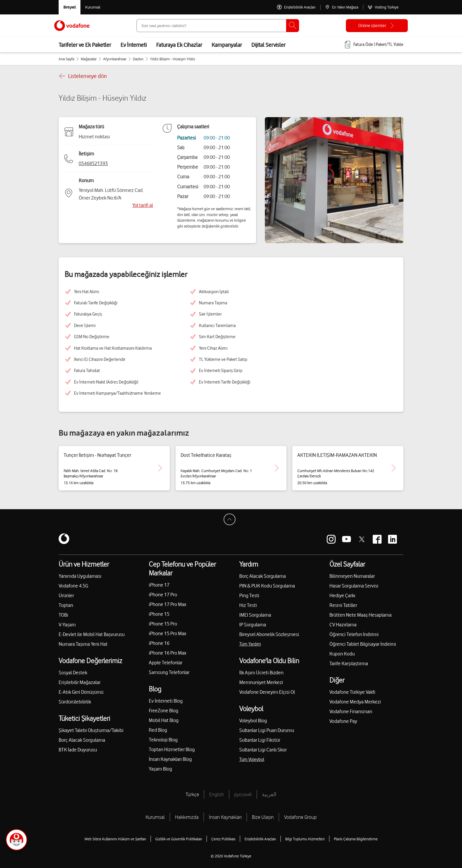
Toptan (66, 605)
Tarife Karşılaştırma (349, 663)
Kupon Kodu (342, 654)
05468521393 (93, 163)
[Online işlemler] (377, 26)
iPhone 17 (159, 585)
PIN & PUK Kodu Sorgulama (267, 586)
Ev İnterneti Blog (166, 701)
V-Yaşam (67, 625)
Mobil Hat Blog (164, 720)
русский (243, 794)
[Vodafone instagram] (331, 539)
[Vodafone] (64, 539)
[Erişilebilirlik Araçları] (296, 7)
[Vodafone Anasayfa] (72, 26)
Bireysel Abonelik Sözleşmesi (269, 634)
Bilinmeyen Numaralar (352, 576)
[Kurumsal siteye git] (93, 7)
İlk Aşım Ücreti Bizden (261, 673)
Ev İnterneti (134, 45)
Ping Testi (249, 595)
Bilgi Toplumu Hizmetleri (305, 839)
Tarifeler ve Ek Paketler (85, 45)
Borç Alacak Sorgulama (82, 740)
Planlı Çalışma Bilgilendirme (356, 839)
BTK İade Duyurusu (78, 750)
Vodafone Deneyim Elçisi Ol (267, 692)
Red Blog (158, 730)
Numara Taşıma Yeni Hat (83, 644)
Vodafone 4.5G (73, 586)
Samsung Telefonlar (169, 672)
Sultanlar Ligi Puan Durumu (267, 730)
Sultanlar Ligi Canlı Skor (263, 750)
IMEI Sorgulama (255, 615)
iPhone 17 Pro (163, 595)
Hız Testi (248, 605)
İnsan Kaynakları (225, 817)
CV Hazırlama (343, 625)
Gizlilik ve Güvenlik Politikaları (179, 839)
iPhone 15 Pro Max (168, 633)
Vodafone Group (300, 817)
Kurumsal (155, 817)
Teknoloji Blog (163, 740)
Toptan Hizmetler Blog (172, 749)
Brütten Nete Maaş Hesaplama (360, 615)
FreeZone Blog (164, 711)
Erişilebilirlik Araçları (260, 839)
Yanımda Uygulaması (80, 576)
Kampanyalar (227, 45)
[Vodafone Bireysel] (70, 7)
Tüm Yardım (250, 644)
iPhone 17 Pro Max (168, 604)
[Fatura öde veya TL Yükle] (374, 45)
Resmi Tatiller (343, 605)
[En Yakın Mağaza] (342, 7)
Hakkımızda (187, 817)
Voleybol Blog (253, 721)
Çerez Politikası (223, 839)
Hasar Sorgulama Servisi (354, 586)
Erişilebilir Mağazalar (80, 682)
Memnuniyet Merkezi (261, 682)
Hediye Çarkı (342, 595)
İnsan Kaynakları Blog (170, 759)
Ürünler (66, 595)
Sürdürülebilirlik (75, 702)
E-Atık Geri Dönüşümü (81, 692)
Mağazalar (89, 59)
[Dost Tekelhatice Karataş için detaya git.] (277, 468)
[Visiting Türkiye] (383, 7)
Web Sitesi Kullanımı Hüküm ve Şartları (115, 839)
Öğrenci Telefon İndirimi (354, 634)
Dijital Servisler (268, 45)
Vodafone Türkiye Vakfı (352, 692)
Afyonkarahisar (115, 59)
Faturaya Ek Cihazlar (179, 45)
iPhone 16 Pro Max (168, 653)
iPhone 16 (159, 643)
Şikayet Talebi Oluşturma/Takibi (91, 730)
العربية (269, 794)
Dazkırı (138, 59)
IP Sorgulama (253, 625)
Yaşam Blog (160, 769)
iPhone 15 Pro (163, 624)
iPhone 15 (159, 614)
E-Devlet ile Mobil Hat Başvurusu (92, 634)
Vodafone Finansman (351, 711)
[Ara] (293, 26)
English (217, 794)
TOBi (63, 615)
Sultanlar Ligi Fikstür (260, 740)
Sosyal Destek (73, 673)
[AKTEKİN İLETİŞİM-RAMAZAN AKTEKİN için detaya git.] (394, 468)
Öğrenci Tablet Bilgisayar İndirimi (363, 644)
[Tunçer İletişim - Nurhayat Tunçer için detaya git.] (160, 468)
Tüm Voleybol (252, 759)
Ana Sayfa (66, 59)
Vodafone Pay (343, 721)
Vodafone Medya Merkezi (355, 702)
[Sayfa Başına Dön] (231, 521)
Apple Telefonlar (166, 663)
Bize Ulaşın (263, 817)
